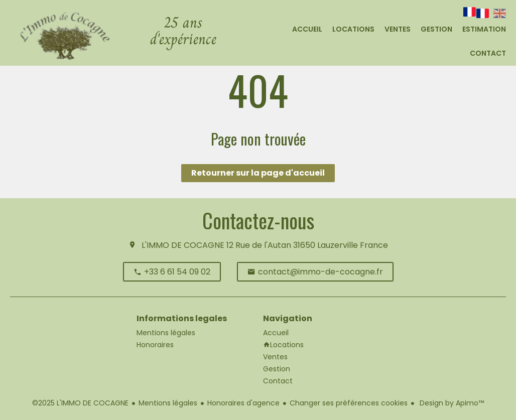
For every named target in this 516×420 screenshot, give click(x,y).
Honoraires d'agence (243, 403)
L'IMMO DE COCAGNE (183, 245)
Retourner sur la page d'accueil (258, 173)
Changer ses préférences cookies (349, 403)
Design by (451, 403)
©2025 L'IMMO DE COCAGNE (80, 403)
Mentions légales (168, 403)
